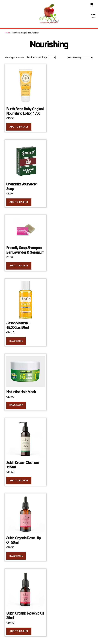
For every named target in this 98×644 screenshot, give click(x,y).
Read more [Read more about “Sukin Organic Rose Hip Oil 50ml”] (16, 556)
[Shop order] (80, 58)
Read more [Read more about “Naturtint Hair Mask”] (16, 405)
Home (8, 33)
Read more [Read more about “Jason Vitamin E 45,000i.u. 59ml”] (16, 341)
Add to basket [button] (19, 127)
